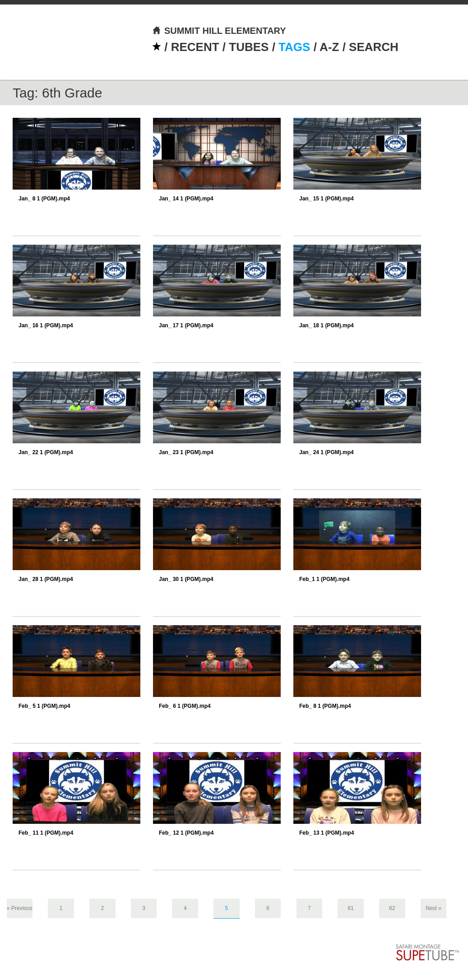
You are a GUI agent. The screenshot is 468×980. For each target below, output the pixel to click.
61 (350, 908)
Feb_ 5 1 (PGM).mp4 (44, 706)
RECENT (195, 47)
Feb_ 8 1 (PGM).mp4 (325, 706)
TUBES (249, 47)
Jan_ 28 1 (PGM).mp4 (46, 579)
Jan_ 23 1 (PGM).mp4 (186, 452)
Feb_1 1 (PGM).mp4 (324, 579)
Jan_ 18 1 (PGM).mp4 (327, 325)
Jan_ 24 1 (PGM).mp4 (327, 452)
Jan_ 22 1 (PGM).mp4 (46, 452)
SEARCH (374, 47)
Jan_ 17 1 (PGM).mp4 (186, 325)
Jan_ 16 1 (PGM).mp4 (46, 325)
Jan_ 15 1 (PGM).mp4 (327, 199)
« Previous (20, 908)
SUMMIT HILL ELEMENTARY (219, 31)
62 (392, 908)
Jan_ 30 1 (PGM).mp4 (186, 579)
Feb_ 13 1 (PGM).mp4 (327, 833)
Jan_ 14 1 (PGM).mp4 (186, 199)
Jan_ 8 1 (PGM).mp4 (44, 199)
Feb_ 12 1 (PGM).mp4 (186, 833)
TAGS (294, 47)
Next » (433, 908)
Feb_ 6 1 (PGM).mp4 (185, 706)
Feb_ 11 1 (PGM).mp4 (46, 833)
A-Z (329, 47)
